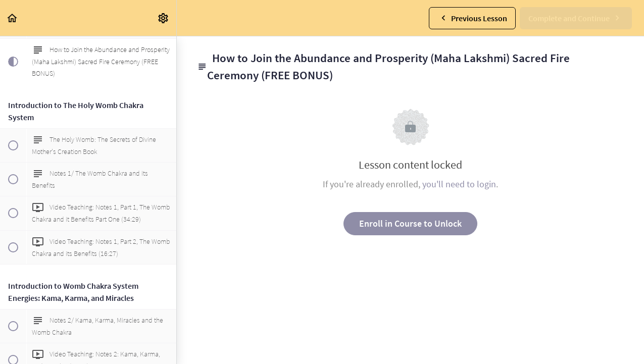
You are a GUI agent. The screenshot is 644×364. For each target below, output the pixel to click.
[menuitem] (164, 18)
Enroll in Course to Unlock (410, 223)
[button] (13, 18)
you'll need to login (459, 184)
